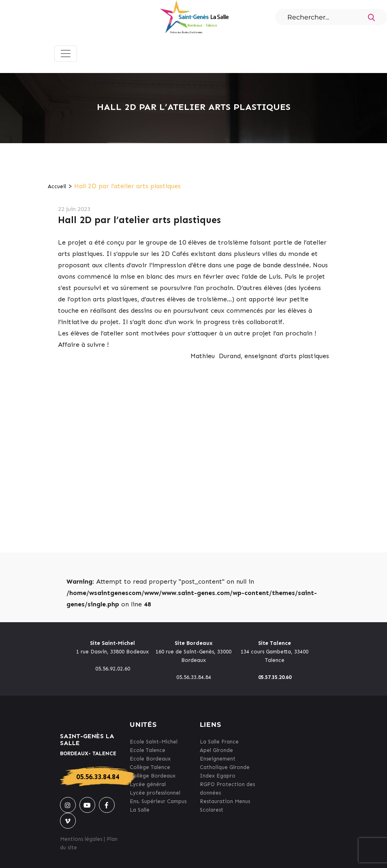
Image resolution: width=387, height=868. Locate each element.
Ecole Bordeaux (150, 759)
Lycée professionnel (155, 793)
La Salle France (219, 742)
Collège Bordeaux (153, 776)
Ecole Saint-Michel (154, 742)
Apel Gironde (216, 750)
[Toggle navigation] (66, 54)
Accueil (57, 186)
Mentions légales (81, 839)
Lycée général (148, 784)
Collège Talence (150, 767)
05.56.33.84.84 (98, 777)
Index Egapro (218, 776)
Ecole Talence (148, 750)
